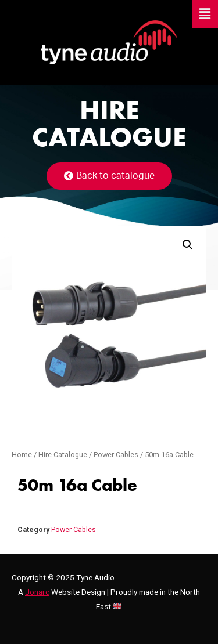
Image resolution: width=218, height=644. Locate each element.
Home (22, 455)
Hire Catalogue (63, 455)
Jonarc (37, 592)
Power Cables (116, 455)
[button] (109, 176)
